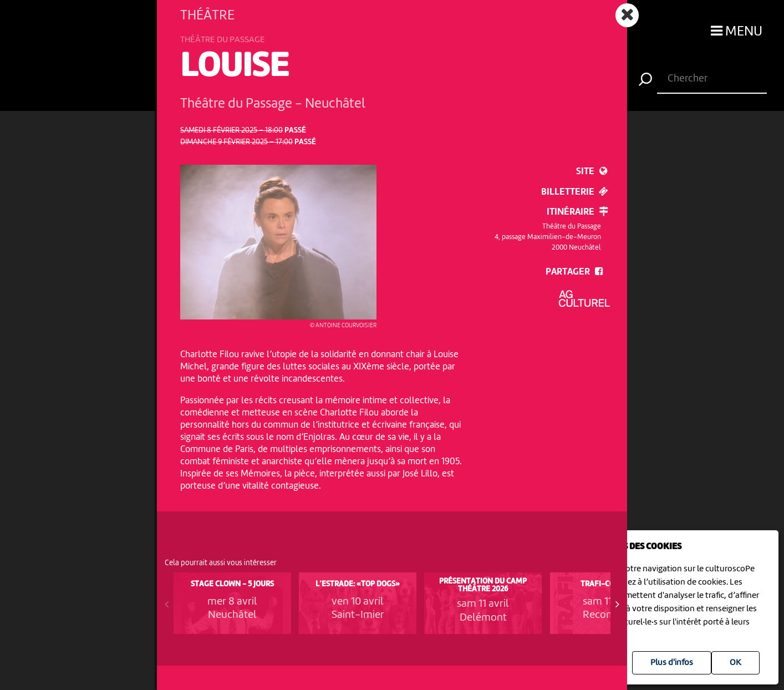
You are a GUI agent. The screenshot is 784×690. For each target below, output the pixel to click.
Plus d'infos (672, 663)
